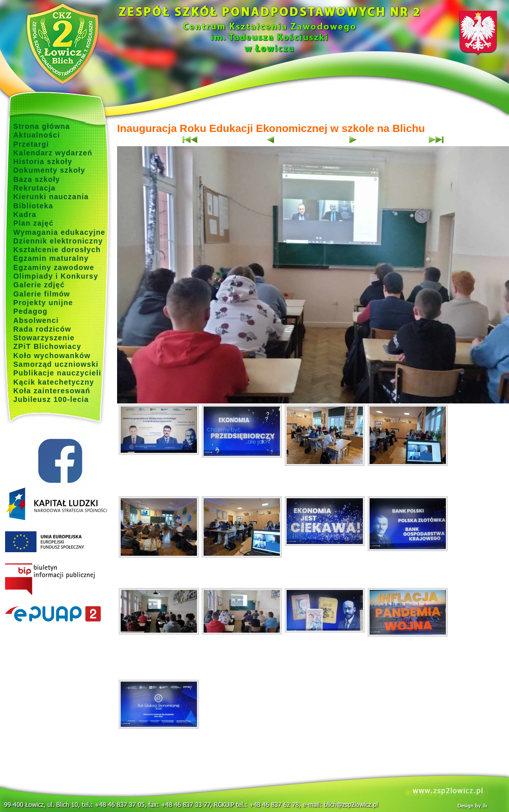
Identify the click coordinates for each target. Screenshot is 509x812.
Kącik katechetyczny (54, 382)
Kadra (25, 214)
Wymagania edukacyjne (59, 232)
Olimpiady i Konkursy (56, 276)
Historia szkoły (43, 161)
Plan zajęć (33, 223)
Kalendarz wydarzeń (53, 153)
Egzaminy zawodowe (54, 267)
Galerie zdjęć (39, 285)
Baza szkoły (37, 179)
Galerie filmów (42, 294)
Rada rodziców (42, 329)
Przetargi (31, 144)
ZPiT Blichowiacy (47, 346)
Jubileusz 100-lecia (51, 399)
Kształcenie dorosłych (57, 250)
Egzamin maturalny (51, 258)
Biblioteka (33, 206)
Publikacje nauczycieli (57, 373)
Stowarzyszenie (44, 338)
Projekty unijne (43, 303)
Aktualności (37, 135)
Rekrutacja (34, 188)
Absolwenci (36, 320)
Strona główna (42, 126)
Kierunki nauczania (51, 197)
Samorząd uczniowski (56, 364)
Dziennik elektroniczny (58, 241)
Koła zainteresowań (52, 391)
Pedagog (30, 311)
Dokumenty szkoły (49, 170)
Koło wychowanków (52, 356)
